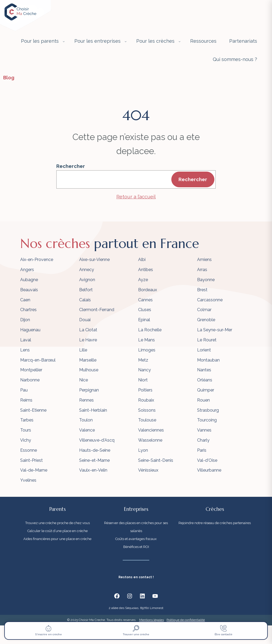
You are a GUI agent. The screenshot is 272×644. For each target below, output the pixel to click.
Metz (143, 360)
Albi (142, 260)
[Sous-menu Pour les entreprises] (126, 41)
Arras (202, 270)
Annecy (87, 270)
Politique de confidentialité (186, 620)
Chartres (28, 310)
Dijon (25, 320)
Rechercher (71, 166)
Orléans (205, 380)
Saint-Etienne (33, 410)
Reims (26, 400)
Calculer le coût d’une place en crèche (58, 531)
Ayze (143, 280)
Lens (25, 350)
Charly (203, 440)
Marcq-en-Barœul (38, 360)
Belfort (86, 290)
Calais (85, 300)
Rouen (203, 400)
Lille (83, 350)
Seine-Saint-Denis (156, 460)
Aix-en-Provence (37, 260)
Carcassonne (210, 300)
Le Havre (88, 340)
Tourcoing (207, 420)
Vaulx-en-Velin (93, 470)
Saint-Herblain (93, 410)
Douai (85, 320)
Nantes (204, 370)
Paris (202, 450)
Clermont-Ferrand (97, 310)
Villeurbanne (209, 470)
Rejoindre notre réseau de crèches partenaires (215, 523)
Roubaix (146, 400)
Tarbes (27, 420)
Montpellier (31, 370)
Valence (87, 430)
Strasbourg (208, 410)
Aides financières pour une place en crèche (57, 539)
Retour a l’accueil (136, 197)
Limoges (147, 350)
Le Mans (146, 340)
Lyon (143, 450)
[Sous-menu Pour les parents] (64, 41)
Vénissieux (148, 470)
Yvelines (28, 480)
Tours (26, 430)
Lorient (204, 350)
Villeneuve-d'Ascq (97, 440)
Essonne (29, 450)
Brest (202, 290)
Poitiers (145, 390)
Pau (24, 390)
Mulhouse (89, 370)
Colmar (204, 310)
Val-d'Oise (207, 460)
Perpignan (89, 390)
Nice (84, 380)
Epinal (144, 320)
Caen (25, 300)
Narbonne (30, 380)
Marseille (88, 360)
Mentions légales (152, 620)
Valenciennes (151, 430)
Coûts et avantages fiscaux (136, 539)
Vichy (26, 440)
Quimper (206, 390)
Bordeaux (148, 290)
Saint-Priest (31, 460)
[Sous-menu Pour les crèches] (180, 41)
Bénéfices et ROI (136, 547)
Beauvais (29, 290)
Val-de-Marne (34, 470)
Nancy (144, 370)
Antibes (146, 270)
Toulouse (147, 420)
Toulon (86, 420)
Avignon (87, 280)
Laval (26, 340)
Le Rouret (207, 340)
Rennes (86, 400)
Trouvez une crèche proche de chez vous (58, 523)
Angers (27, 270)
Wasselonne (150, 440)
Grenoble (206, 320)
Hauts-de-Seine (95, 450)
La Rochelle (150, 330)
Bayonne (206, 280)
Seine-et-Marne (94, 460)
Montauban (208, 360)
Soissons (147, 410)
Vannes (204, 430)
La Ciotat (88, 330)
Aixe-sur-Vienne (94, 260)
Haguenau (30, 330)
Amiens (204, 260)
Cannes (145, 300)
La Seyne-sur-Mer (215, 330)
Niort (143, 380)
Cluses (145, 310)
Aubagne (29, 280)
